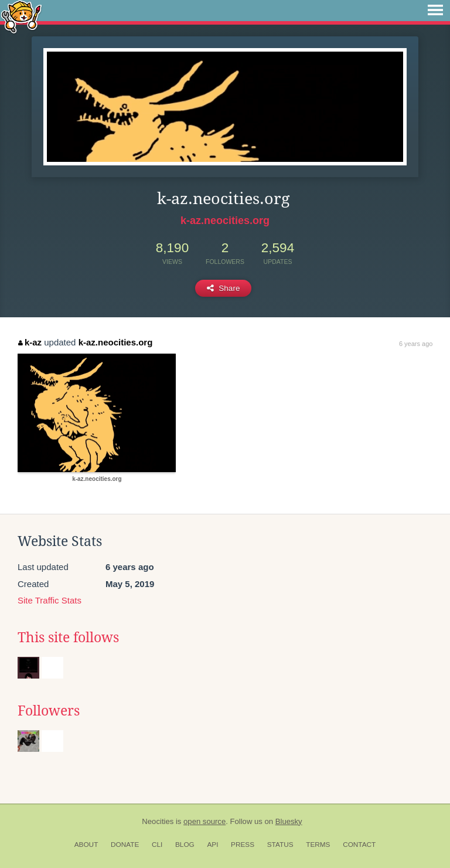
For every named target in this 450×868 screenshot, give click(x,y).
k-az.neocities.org (225, 221)
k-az (30, 342)
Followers (49, 711)
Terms (318, 845)
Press (243, 845)
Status (280, 845)
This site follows (68, 638)
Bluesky (289, 821)
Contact (359, 845)
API (212, 845)
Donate (125, 845)
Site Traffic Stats (50, 600)
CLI (157, 845)
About (86, 845)
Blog (185, 845)
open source (204, 821)
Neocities (158, 821)
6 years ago (416, 344)
